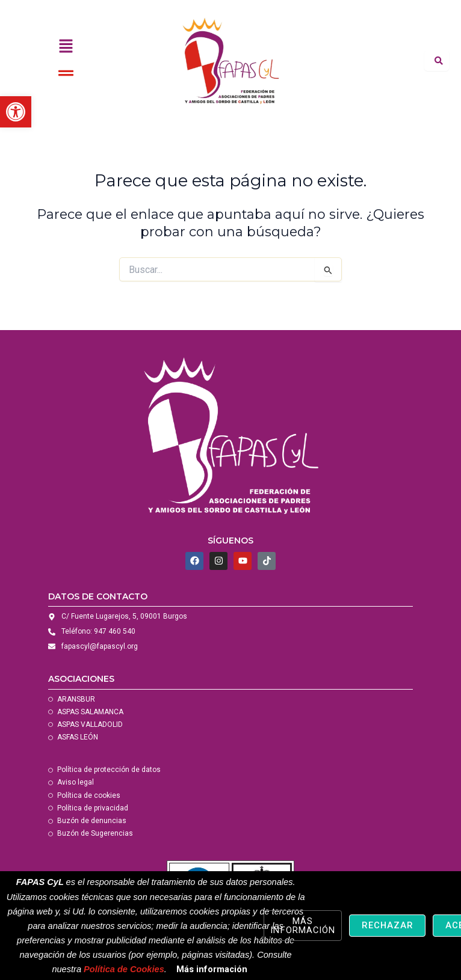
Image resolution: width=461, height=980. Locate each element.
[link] (16, 112)
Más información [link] (212, 969)
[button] (66, 47)
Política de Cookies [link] (124, 969)
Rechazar (387, 925)
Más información (303, 926)
